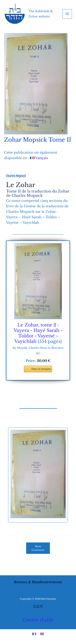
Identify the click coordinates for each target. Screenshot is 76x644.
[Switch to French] (34, 634)
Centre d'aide (38, 620)
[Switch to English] (42, 634)
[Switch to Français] (39, 158)
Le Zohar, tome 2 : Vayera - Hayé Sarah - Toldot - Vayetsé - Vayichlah (38, 333)
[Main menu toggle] (67, 14)
